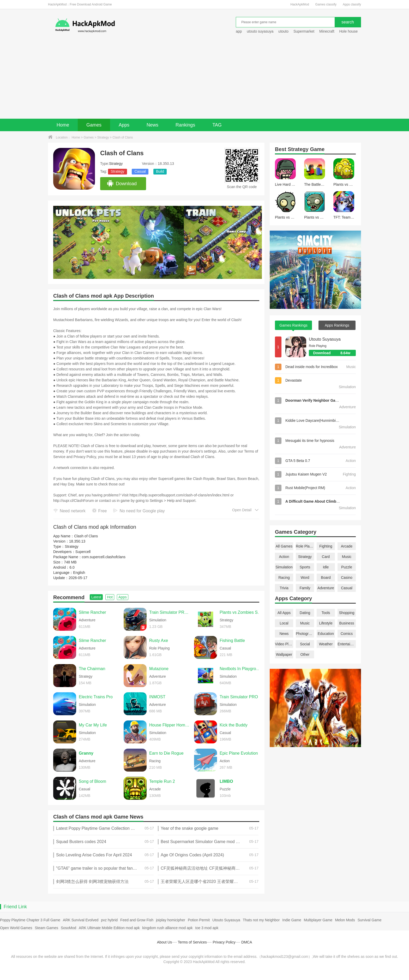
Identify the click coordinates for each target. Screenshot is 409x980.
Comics (347, 634)
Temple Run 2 (162, 781)
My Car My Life (93, 725)
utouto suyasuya (260, 31)
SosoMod (68, 928)
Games (94, 125)
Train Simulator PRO (239, 697)
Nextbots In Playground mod (241, 669)
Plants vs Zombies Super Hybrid (241, 612)
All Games (284, 546)
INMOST (157, 697)
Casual (140, 171)
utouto (283, 31)
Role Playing (305, 546)
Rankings (185, 125)
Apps (124, 125)
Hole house (349, 31)
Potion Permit (199, 920)
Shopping (347, 613)
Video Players (284, 644)
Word (305, 578)
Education (326, 634)
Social (305, 644)
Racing (284, 578)
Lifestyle (326, 623)
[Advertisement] (204, 80)
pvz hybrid (109, 920)
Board (326, 578)
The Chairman (92, 669)
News (152, 125)
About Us (165, 942)
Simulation (284, 567)
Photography (305, 634)
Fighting (326, 546)
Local (284, 623)
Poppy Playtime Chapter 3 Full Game (30, 920)
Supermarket (304, 31)
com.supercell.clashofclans (104, 557)
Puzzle (347, 567)
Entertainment (347, 644)
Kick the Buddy (234, 725)
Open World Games (16, 928)
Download (122, 184)
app (239, 31)
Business (347, 623)
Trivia (284, 588)
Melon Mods (345, 920)
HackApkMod (300, 4)
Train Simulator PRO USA (170, 612)
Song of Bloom (92, 781)
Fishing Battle (232, 641)
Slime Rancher (92, 612)
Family (305, 588)
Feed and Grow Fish (137, 920)
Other (305, 654)
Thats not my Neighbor (261, 920)
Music (347, 557)
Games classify (326, 4)
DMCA (247, 942)
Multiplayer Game (318, 920)
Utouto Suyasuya (325, 339)
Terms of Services (192, 942)
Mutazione (159, 669)
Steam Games (46, 928)
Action (284, 557)
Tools (326, 613)
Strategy (103, 137)
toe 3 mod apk (207, 928)
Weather (326, 644)
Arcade (347, 546)
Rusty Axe (159, 641)
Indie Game (292, 920)
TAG (217, 125)
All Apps (284, 613)
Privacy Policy (224, 942)
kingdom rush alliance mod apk (168, 928)
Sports (305, 567)
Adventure (326, 588)
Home (63, 125)
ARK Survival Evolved (81, 920)
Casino (347, 578)
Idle (326, 567)
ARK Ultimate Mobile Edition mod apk (109, 928)
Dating (305, 613)
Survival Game (370, 920)
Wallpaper (284, 654)
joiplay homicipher (171, 920)
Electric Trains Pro (96, 697)
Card (326, 557)
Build (160, 171)
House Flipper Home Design (170, 725)
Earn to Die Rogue (166, 753)
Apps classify (352, 4)
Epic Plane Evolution (239, 753)
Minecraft (327, 31)
